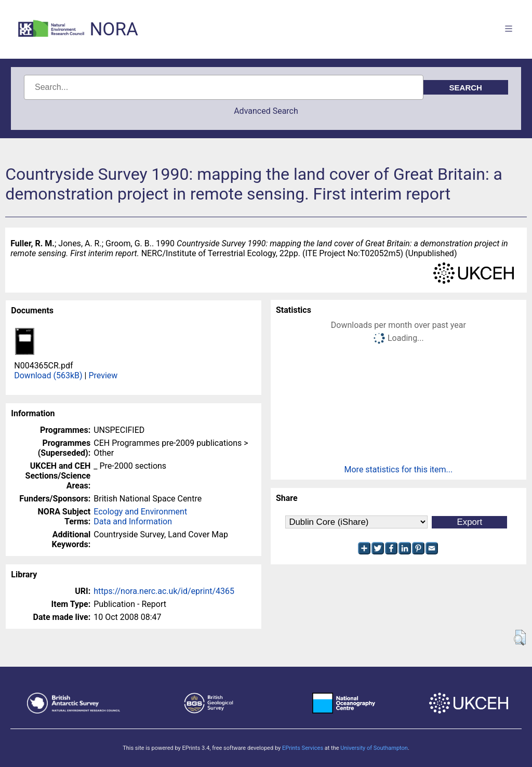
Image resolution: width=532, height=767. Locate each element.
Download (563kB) (48, 375)
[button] (520, 638)
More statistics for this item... (399, 470)
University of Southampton (374, 748)
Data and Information (133, 521)
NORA (114, 29)
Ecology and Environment (140, 512)
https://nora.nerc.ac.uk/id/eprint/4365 (164, 591)
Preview (103, 375)
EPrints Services (303, 748)
